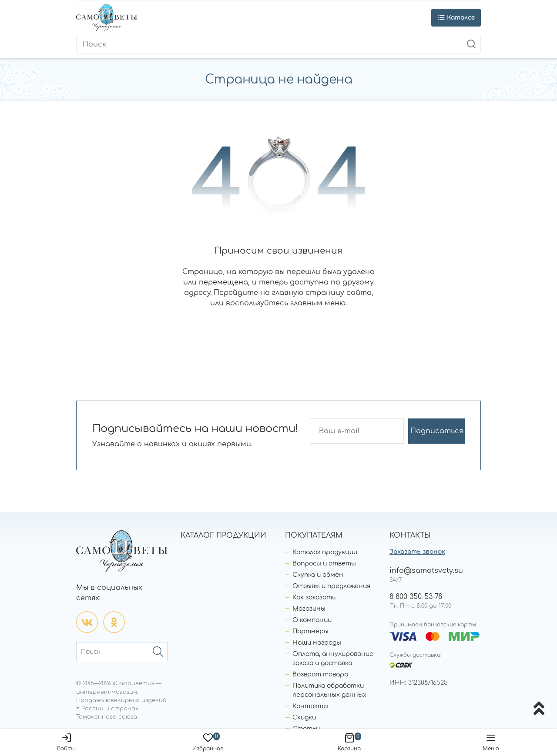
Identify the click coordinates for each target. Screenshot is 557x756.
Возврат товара (320, 674)
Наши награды (317, 643)
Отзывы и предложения (331, 586)
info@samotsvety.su (426, 571)
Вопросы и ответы (324, 564)
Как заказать (314, 597)
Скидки (304, 718)
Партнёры (310, 631)
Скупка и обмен (318, 575)
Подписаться (437, 431)
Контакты (310, 706)
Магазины (309, 609)
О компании (312, 620)
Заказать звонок (417, 552)
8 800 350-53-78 (416, 597)
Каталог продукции (325, 552)
